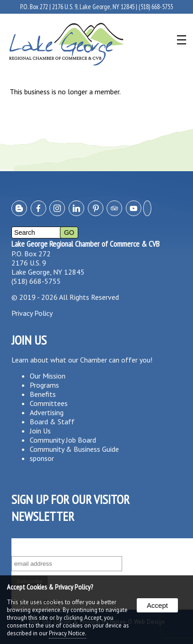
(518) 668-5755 (156, 7)
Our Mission (48, 376)
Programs (44, 385)
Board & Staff (52, 422)
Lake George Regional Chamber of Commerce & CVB (86, 244)
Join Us (40, 431)
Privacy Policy (32, 313)
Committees (49, 403)
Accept (157, 605)
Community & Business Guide (74, 449)
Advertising (47, 412)
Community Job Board (63, 440)
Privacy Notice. (68, 633)
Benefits (43, 394)
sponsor (42, 458)
